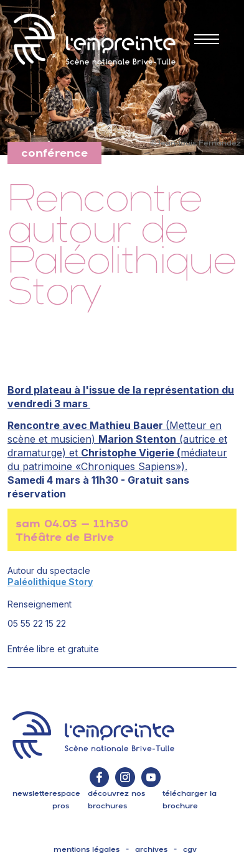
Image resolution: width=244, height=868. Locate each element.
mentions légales (87, 849)
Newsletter (32, 793)
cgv (190, 849)
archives (151, 849)
